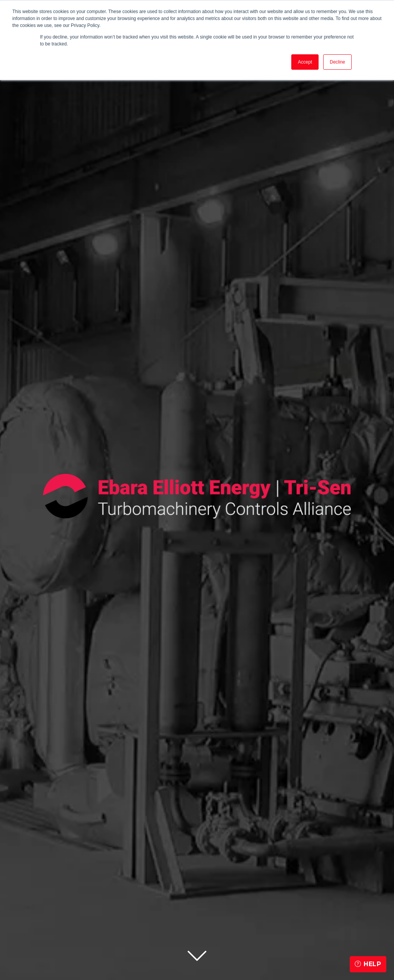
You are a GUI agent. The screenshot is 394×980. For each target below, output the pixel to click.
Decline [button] (337, 62)
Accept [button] (305, 62)
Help (368, 964)
